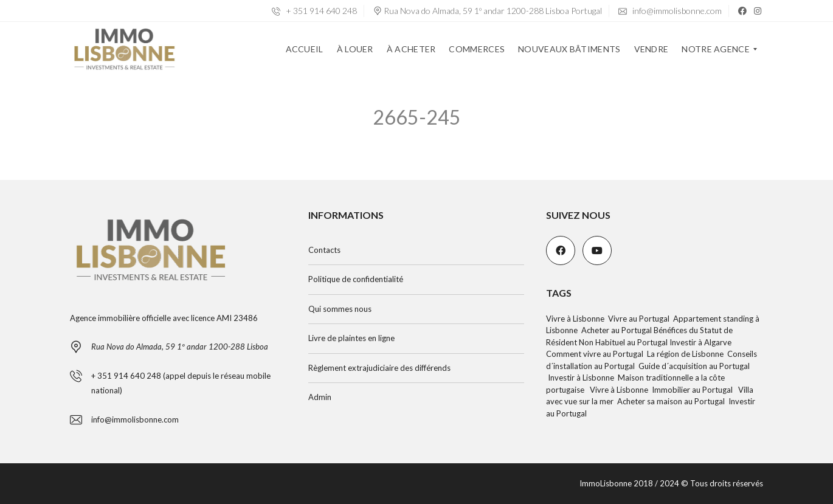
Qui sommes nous (340, 309)
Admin (320, 397)
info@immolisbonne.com (670, 11)
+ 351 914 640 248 (314, 11)
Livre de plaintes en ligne (351, 338)
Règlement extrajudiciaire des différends (379, 368)
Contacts (324, 250)
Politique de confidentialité (356, 279)
